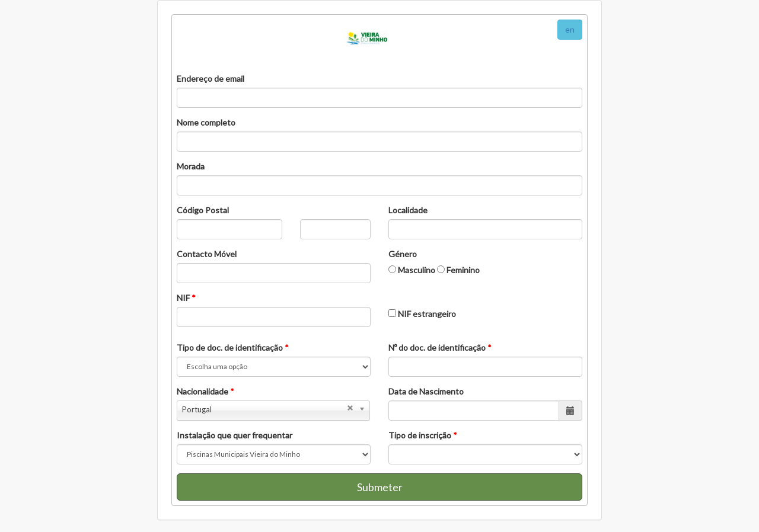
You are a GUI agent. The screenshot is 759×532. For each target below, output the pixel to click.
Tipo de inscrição (423, 435)
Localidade (408, 210)
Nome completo (206, 122)
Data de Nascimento (426, 391)
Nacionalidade (205, 391)
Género (403, 254)
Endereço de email (211, 78)
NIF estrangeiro (422, 314)
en (570, 29)
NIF (186, 298)
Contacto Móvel (207, 254)
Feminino (458, 270)
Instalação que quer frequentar (235, 435)
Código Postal (203, 210)
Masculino (412, 270)
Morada (191, 166)
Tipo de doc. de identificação (233, 347)
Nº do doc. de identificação (440, 347)
